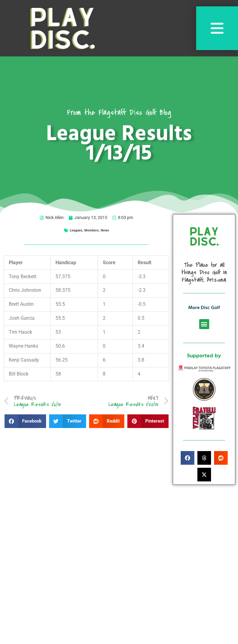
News (105, 230)
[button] (25, 421)
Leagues (76, 230)
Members (92, 230)
